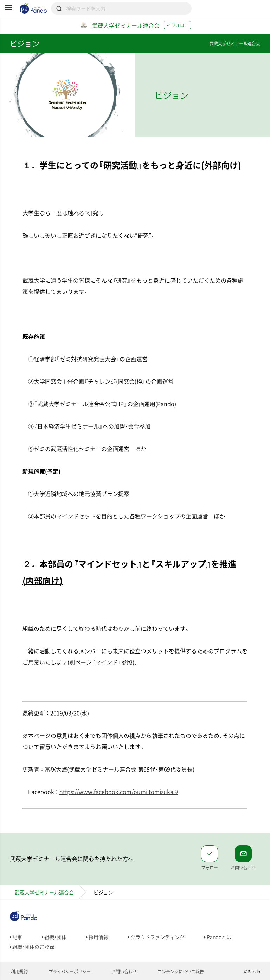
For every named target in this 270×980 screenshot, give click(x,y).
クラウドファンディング (156, 937)
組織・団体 (54, 937)
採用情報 (97, 937)
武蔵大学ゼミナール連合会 (44, 892)
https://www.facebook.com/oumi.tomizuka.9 (119, 792)
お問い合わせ (124, 972)
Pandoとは (218, 937)
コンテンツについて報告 (180, 972)
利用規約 (19, 972)
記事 (16, 937)
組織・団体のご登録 (32, 947)
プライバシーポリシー (69, 972)
